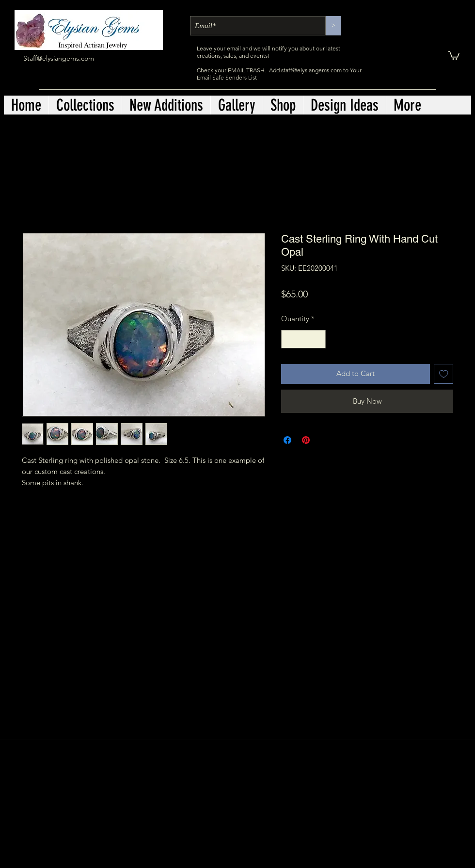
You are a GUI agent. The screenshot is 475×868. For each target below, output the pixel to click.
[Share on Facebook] (287, 440)
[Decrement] (289, 339)
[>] (333, 26)
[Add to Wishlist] (444, 374)
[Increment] (318, 339)
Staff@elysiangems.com (59, 58)
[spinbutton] (304, 339)
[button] (454, 55)
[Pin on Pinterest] (306, 440)
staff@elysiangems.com (311, 70)
